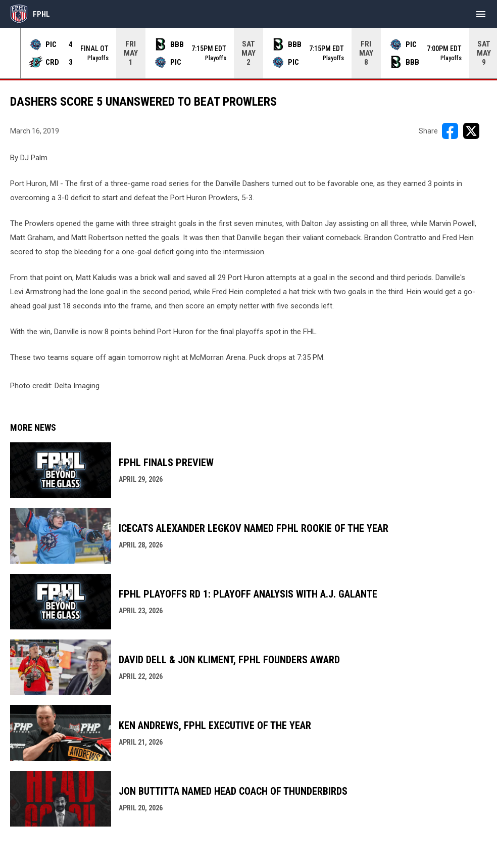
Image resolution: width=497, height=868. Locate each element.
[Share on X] (471, 131)
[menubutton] (481, 14)
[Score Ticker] (249, 53)
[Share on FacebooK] (450, 131)
